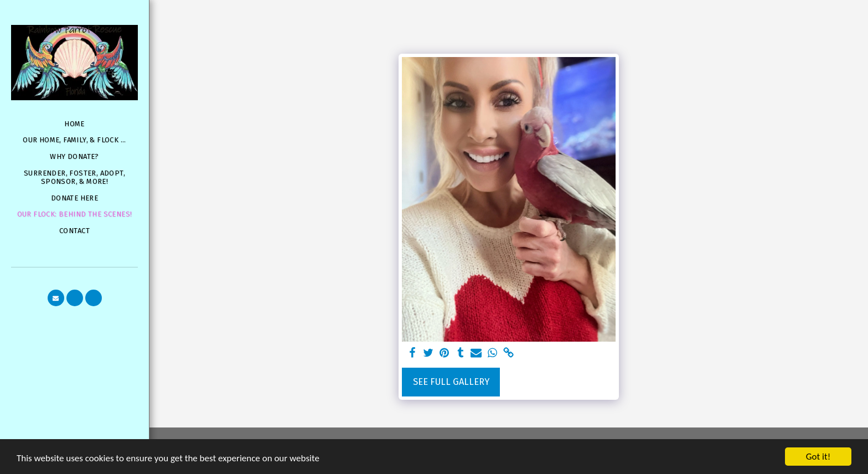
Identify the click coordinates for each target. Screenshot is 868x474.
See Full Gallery (451, 382)
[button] (56, 298)
